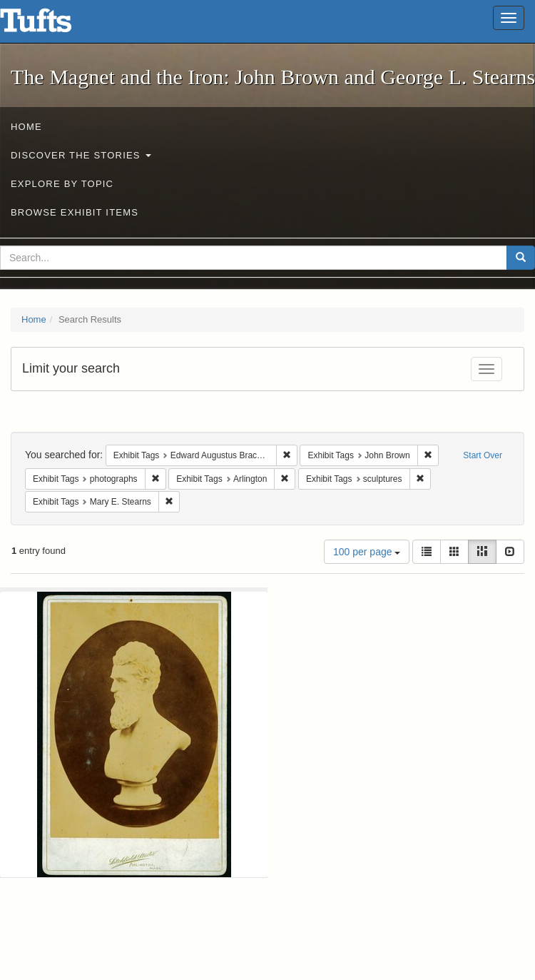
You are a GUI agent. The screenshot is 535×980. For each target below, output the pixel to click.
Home (26, 127)
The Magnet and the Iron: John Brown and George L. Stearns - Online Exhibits (53, 25)
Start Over (483, 455)
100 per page (367, 552)
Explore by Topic (62, 184)
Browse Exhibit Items (75, 212)
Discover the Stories (81, 155)
